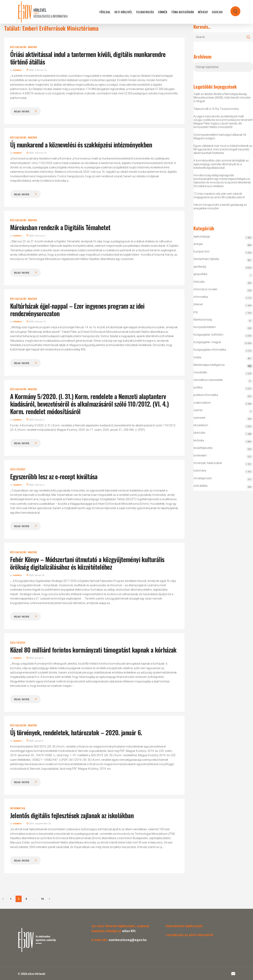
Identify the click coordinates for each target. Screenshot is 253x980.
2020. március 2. (36, 236)
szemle (198, 410)
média (197, 357)
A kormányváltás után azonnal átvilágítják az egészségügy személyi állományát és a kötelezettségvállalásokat (221, 164)
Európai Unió (202, 251)
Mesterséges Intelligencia (223, 366)
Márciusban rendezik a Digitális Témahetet (60, 227)
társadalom (201, 425)
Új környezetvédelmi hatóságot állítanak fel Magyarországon (220, 137)
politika (198, 387)
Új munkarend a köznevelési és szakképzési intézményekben (81, 145)
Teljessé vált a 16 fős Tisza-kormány (216, 109)
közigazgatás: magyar (24, 47)
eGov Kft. (129, 931)
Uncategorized (202, 478)
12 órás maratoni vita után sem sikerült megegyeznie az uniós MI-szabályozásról (219, 195)
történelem (200, 455)
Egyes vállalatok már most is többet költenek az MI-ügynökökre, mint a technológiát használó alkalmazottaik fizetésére (223, 149)
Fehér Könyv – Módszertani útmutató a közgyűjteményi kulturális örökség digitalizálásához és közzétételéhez (87, 563)
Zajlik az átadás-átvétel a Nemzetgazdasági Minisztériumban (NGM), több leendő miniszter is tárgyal (222, 98)
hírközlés (199, 282)
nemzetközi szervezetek (208, 380)
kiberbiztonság (203, 320)
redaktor (17, 70)
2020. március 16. (37, 70)
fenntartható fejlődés (206, 259)
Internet (198, 304)
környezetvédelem (205, 327)
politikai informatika (206, 395)
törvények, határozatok (208, 463)
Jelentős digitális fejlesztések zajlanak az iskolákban (72, 815)
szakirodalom (202, 403)
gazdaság (200, 267)
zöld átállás (201, 486)
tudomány (200, 471)
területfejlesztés (203, 448)
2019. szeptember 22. (39, 824)
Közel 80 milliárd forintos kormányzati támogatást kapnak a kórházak (93, 650)
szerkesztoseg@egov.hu (127, 940)
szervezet (199, 418)
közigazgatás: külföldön (208, 335)
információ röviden (205, 289)
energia (198, 244)
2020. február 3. (36, 420)
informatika (18, 808)
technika (199, 440)
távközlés (199, 433)
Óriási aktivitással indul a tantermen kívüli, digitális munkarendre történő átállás (88, 58)
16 (42, 899)
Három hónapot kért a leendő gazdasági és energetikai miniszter (220, 207)
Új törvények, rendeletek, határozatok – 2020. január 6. (76, 732)
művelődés (200, 372)
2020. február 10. (36, 322)
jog (195, 312)
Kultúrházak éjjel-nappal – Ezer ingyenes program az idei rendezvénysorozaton (77, 310)
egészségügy (18, 469)
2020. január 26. (36, 575)
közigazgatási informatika (210, 350)
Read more (22, 111)
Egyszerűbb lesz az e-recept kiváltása (54, 476)
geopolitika (200, 274)
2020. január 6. (35, 658)
